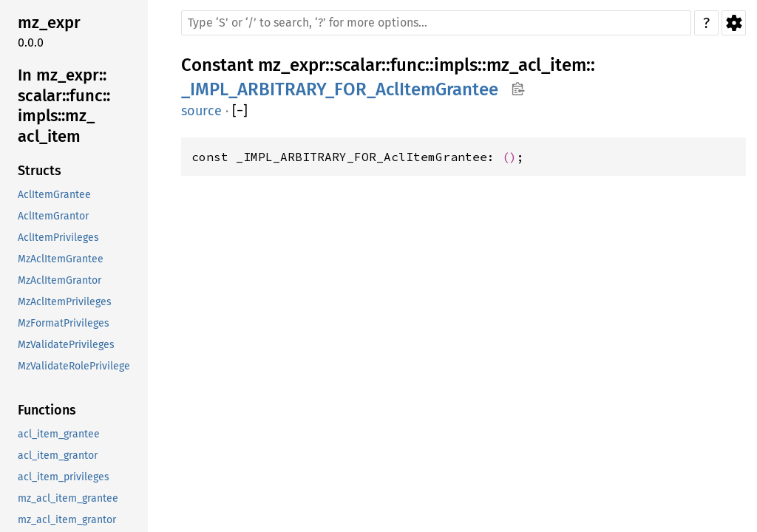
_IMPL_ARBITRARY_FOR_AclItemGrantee (340, 89)
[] (240, 111)
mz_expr (292, 65)
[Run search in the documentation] (436, 23)
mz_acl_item (536, 65)
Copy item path (518, 89)
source (201, 111)
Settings (734, 23)
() (509, 157)
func (408, 65)
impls (456, 65)
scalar (358, 65)
